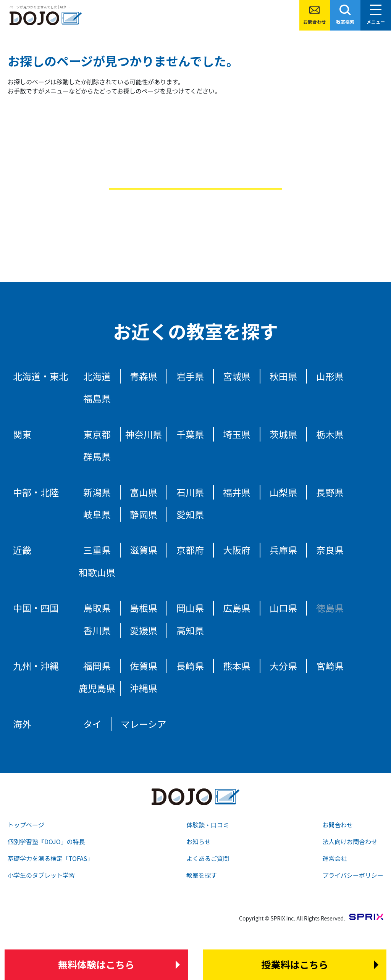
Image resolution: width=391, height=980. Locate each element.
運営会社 (334, 858)
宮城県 (237, 376)
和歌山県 (97, 572)
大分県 (283, 666)
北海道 (97, 376)
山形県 (330, 376)
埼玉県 (237, 434)
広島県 (237, 608)
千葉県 (190, 434)
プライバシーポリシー (353, 875)
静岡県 (144, 514)
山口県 (283, 608)
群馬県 (97, 456)
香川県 (97, 630)
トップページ (26, 825)
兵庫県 (283, 550)
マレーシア (144, 724)
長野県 (330, 492)
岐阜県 (97, 514)
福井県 (237, 492)
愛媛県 (144, 630)
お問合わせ (315, 22)
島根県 (144, 608)
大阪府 (237, 550)
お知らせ (199, 841)
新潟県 (97, 492)
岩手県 (190, 376)
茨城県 (283, 434)
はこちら (96, 965)
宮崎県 (330, 666)
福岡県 (97, 666)
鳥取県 (97, 608)
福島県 (97, 398)
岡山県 (190, 608)
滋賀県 (144, 550)
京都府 (190, 550)
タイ (92, 724)
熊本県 (237, 666)
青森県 (144, 376)
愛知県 (190, 514)
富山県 (144, 492)
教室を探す (202, 875)
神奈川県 (144, 434)
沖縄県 (144, 688)
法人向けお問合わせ (350, 841)
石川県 (190, 492)
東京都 (97, 434)
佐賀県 (144, 666)
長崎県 (190, 666)
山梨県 (283, 492)
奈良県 (330, 550)
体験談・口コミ (208, 825)
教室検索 (345, 22)
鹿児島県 (97, 688)
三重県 (97, 550)
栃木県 (330, 434)
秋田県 (283, 376)
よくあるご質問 (208, 858)
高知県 (190, 630)
